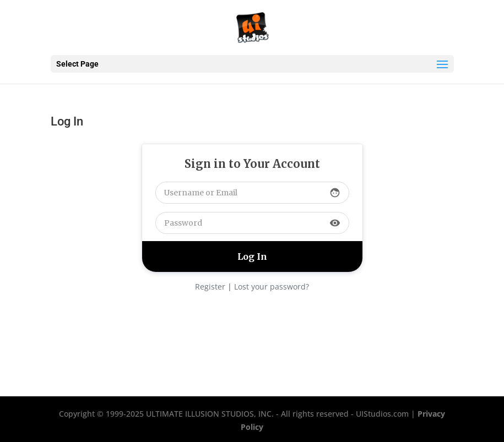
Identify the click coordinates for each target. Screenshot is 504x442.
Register (210, 287)
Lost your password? (272, 287)
